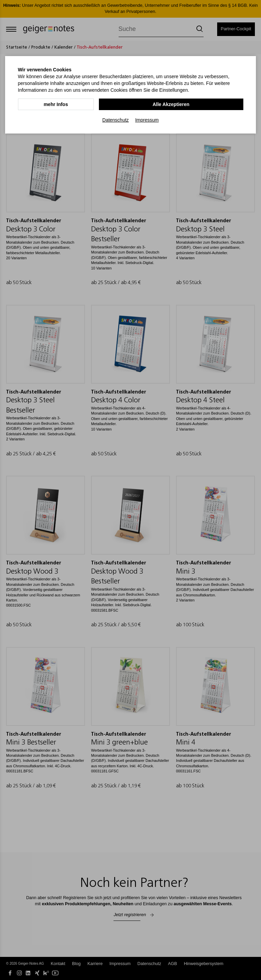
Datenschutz (116, 119)
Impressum (147, 119)
